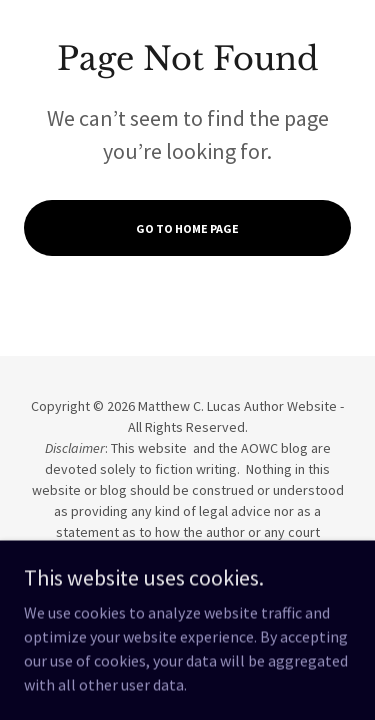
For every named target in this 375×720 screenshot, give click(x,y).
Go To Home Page (187, 228)
